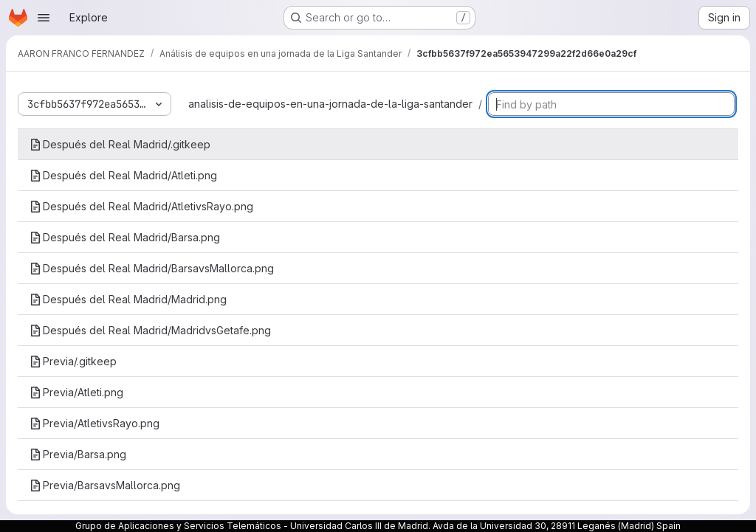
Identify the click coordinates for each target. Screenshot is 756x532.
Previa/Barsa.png (78, 454)
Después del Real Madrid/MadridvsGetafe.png (150, 330)
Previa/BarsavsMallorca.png (105, 485)
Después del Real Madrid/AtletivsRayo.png (141, 206)
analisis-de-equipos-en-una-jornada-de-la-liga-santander (330, 104)
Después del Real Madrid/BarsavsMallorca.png (152, 268)
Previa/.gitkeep (73, 361)
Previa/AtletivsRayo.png (94, 423)
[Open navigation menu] (44, 18)
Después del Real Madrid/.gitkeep (120, 144)
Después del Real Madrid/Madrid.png (128, 299)
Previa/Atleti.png (76, 392)
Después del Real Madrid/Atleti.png (123, 175)
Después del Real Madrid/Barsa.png (125, 237)
